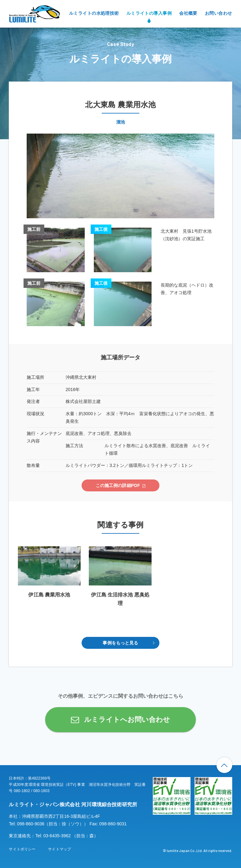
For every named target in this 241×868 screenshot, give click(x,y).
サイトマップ (59, 849)
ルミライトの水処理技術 (94, 13)
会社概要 (188, 13)
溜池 (120, 122)
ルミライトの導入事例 (149, 13)
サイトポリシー (22, 849)
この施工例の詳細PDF (118, 485)
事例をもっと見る (120, 643)
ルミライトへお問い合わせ (127, 720)
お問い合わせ (219, 13)
